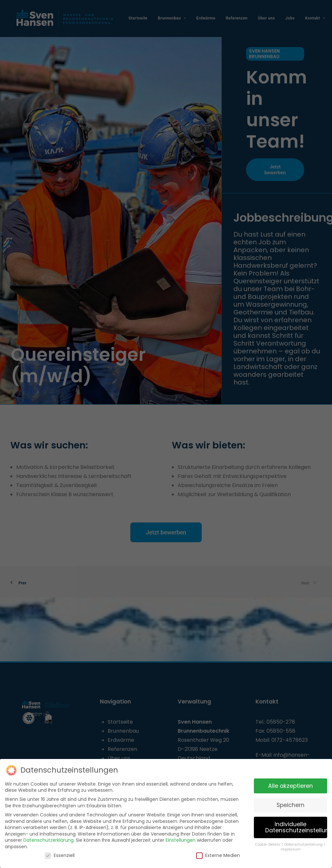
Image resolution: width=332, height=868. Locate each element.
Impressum (291, 846)
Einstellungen (181, 837)
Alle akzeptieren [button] (290, 783)
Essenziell (60, 853)
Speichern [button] (290, 802)
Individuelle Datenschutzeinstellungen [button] (296, 825)
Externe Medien (218, 853)
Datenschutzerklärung (48, 837)
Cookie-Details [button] (268, 842)
